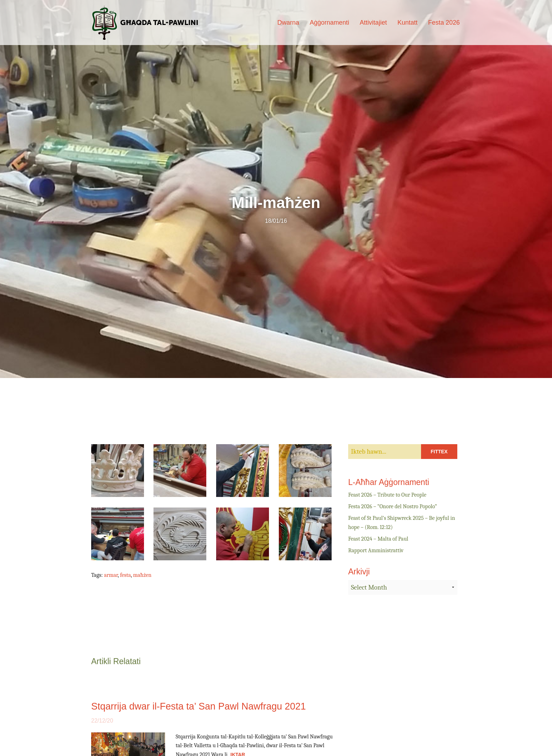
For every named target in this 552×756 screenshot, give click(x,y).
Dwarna (288, 23)
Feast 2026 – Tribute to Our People (387, 495)
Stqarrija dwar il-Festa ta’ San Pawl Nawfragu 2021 (199, 706)
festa (126, 575)
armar (111, 575)
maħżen (142, 575)
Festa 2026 (444, 23)
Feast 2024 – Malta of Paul (378, 539)
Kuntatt (407, 23)
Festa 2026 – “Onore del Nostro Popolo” (393, 506)
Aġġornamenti (330, 23)
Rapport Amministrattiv (376, 550)
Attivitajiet (373, 23)
